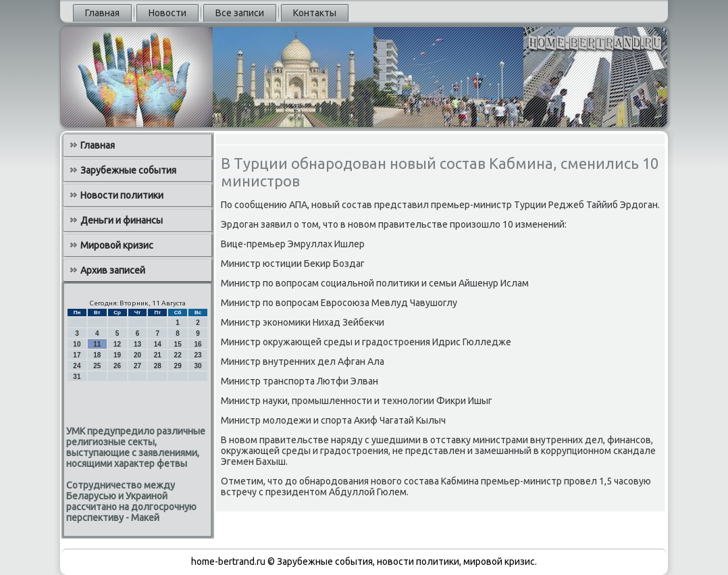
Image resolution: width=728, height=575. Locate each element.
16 (198, 344)
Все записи (240, 13)
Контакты (315, 13)
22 (178, 355)
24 (77, 366)
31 (77, 377)
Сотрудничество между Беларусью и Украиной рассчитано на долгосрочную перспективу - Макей (131, 501)
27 (137, 366)
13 (137, 344)
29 (178, 366)
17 (77, 355)
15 (178, 344)
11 (97, 344)
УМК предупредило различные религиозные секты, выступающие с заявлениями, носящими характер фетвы (136, 447)
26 (117, 366)
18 (97, 355)
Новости (167, 13)
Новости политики (122, 195)
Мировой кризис (117, 245)
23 (198, 355)
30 (198, 366)
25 (97, 366)
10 (77, 344)
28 (158, 366)
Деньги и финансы (122, 220)
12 (117, 344)
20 (137, 355)
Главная (102, 13)
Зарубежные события (128, 170)
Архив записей (113, 270)
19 (117, 355)
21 (158, 355)
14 (158, 344)
